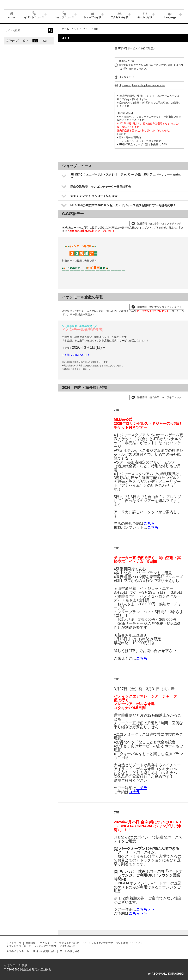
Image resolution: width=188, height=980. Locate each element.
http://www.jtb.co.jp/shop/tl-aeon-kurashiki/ (142, 85)
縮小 (25, 41)
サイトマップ (14, 943)
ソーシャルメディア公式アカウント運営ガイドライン (113, 943)
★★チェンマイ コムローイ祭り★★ (94, 196)
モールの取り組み (70, 951)
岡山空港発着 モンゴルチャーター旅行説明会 (101, 187)
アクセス (45, 943)
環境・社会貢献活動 (44, 951)
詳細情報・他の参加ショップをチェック (159, 223)
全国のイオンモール (18, 951)
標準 (35, 41)
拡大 (45, 41)
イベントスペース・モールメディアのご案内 (31, 946)
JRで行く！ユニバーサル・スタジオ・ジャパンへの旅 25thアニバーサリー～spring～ (126, 176)
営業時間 (31, 943)
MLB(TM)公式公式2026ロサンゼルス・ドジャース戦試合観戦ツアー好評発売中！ (123, 205)
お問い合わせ (68, 946)
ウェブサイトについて (67, 943)
